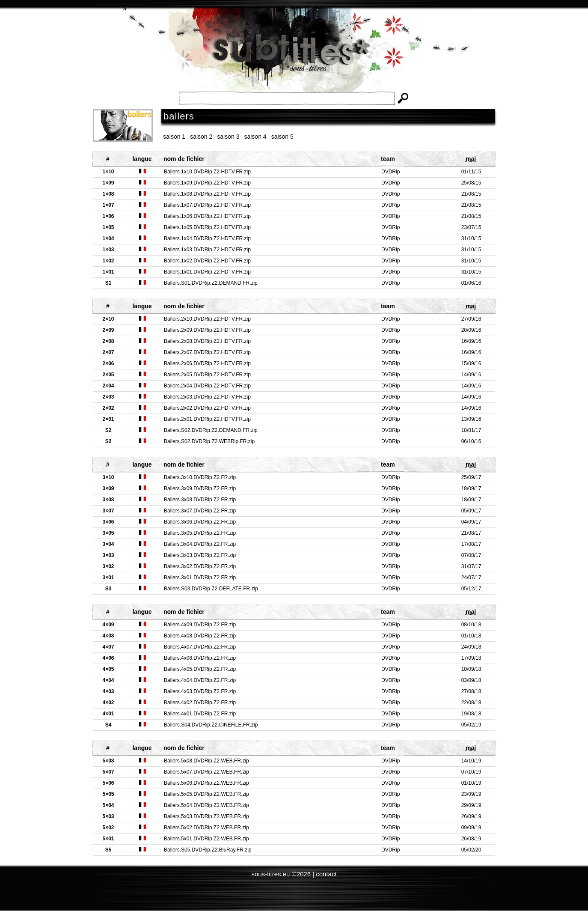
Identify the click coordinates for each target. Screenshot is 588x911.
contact (326, 874)
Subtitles (294, 56)
